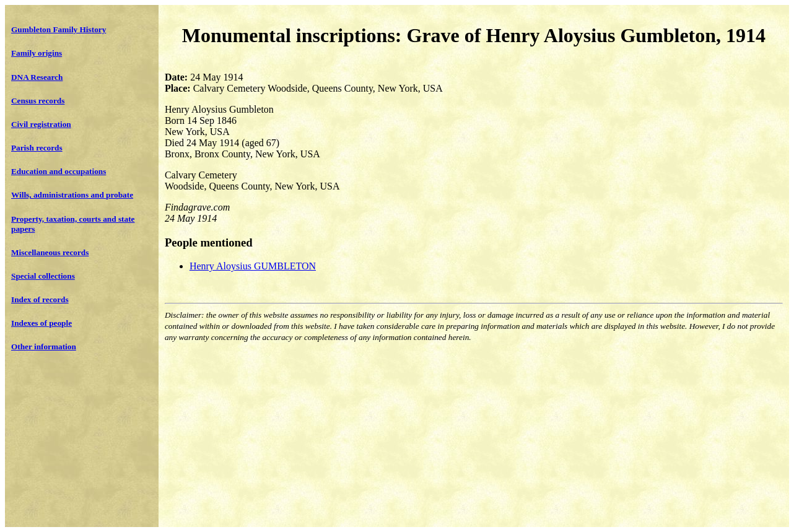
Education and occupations (59, 171)
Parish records (37, 148)
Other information (44, 347)
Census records (38, 101)
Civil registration (41, 124)
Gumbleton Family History (59, 29)
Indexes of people (41, 323)
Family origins (37, 53)
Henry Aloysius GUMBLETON (253, 266)
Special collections (43, 276)
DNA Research (37, 77)
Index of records (40, 299)
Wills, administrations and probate (72, 195)
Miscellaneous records (50, 252)
